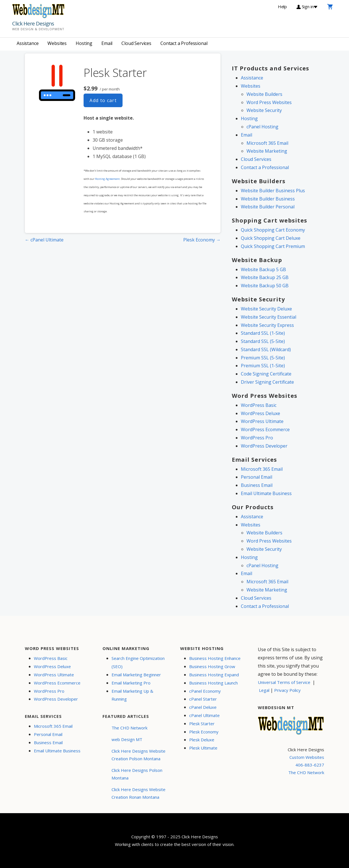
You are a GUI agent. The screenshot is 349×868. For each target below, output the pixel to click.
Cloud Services (136, 43)
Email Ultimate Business (266, 493)
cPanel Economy (205, 691)
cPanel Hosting (262, 127)
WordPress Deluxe (260, 413)
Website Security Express (267, 325)
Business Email (257, 485)
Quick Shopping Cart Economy (273, 230)
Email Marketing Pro (131, 683)
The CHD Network (129, 728)
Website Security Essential (269, 317)
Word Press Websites (269, 102)
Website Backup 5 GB (263, 269)
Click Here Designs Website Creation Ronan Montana (138, 793)
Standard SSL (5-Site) (263, 341)
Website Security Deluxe (266, 309)
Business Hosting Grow (212, 666)
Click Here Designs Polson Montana (137, 774)
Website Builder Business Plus (273, 191)
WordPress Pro (257, 438)
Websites (57, 43)
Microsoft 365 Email (267, 143)
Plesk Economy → (202, 240)
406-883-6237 (310, 765)
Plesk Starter (202, 724)
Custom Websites (307, 757)
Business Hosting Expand (214, 675)
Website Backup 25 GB (265, 277)
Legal (264, 690)
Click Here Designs (33, 23)
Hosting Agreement (107, 179)
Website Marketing (267, 151)
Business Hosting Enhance (215, 658)
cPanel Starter (203, 699)
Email (107, 43)
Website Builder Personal (268, 207)
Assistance (28, 43)
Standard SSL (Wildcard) (266, 349)
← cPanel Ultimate (44, 240)
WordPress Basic (259, 405)
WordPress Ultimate (262, 421)
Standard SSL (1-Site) (263, 333)
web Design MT (127, 739)
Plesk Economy (204, 732)
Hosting (84, 43)
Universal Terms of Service (284, 682)
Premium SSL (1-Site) (263, 366)
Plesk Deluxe (202, 740)
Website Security (264, 110)
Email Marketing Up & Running (132, 695)
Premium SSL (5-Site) (263, 358)
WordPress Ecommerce (265, 429)
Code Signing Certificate (266, 374)
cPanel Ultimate (204, 715)
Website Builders (264, 94)
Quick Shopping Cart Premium (273, 246)
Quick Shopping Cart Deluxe (271, 238)
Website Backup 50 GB (265, 286)
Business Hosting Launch (213, 683)
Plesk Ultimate (203, 748)
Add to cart (103, 100)
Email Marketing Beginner (136, 675)
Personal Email (257, 477)
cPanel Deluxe (203, 707)
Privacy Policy (287, 690)
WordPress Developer (264, 446)
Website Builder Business (268, 199)
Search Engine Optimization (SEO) (138, 662)
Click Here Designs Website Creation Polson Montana (138, 755)
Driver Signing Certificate (267, 382)
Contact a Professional (184, 43)
